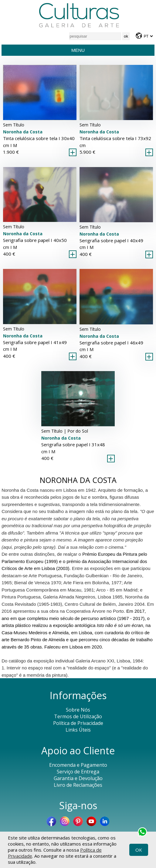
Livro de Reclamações (78, 785)
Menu (78, 50)
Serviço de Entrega (78, 772)
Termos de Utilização (78, 716)
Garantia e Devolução (78, 778)
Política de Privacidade (78, 723)
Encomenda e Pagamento (78, 765)
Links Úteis (78, 730)
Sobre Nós (78, 710)
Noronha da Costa (23, 132)
